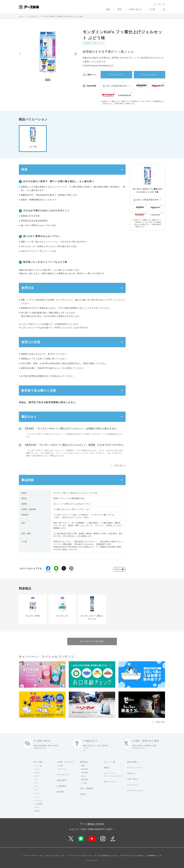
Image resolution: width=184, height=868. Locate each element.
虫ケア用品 (38, 762)
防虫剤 (37, 811)
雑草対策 (85, 769)
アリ (36, 783)
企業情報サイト (153, 856)
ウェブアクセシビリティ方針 (131, 856)
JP (155, 4)
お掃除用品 (62, 786)
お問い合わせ (133, 779)
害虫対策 (85, 773)
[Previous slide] (20, 54)
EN (159, 4)
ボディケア (62, 769)
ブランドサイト (116, 75)
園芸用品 (84, 762)
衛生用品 (61, 792)
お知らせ (131, 773)
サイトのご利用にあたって (105, 856)
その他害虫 (39, 804)
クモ (36, 790)
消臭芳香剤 (62, 780)
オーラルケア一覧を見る (92, 641)
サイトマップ (133, 785)
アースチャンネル (135, 790)
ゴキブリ (38, 776)
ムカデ (37, 793)
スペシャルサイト (149, 75)
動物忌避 (85, 780)
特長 (24, 169)
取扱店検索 (132, 762)
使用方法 (28, 288)
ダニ (36, 780)
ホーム (21, 16)
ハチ (36, 787)
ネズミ (37, 807)
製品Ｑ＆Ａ (29, 417)
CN (164, 4)
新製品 (107, 768)
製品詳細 (28, 480)
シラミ (37, 797)
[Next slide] (76, 54)
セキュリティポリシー (54, 856)
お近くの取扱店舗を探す (116, 86)
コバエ (37, 769)
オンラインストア (135, 768)
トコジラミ (39, 800)
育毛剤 (83, 794)
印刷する (118, 569)
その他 (84, 783)
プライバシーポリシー (31, 856)
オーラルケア (33, 16)
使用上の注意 (31, 342)
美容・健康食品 (87, 789)
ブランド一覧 (109, 762)
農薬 (83, 766)
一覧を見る (118, 465)
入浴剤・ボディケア (65, 762)
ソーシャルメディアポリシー (78, 856)
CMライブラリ (110, 782)
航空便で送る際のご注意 (39, 390)
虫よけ (37, 773)
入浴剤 (61, 766)
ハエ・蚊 (38, 766)
